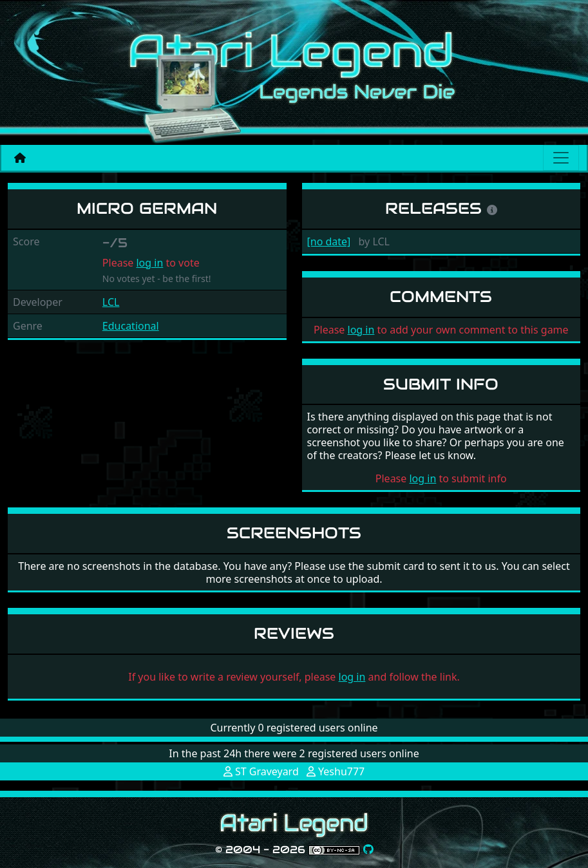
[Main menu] (561, 158)
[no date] (329, 241)
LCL (111, 302)
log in (149, 263)
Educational (131, 326)
